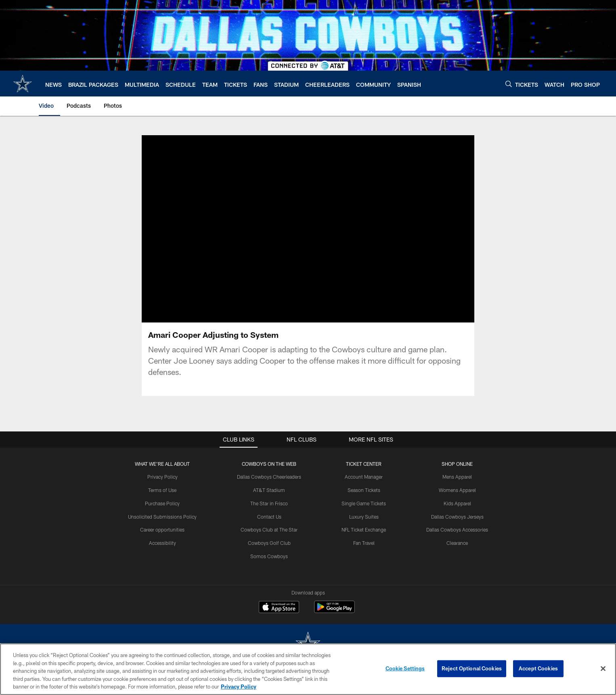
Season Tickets (364, 490)
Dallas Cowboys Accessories (457, 530)
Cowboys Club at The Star (269, 530)
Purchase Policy (162, 503)
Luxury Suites (364, 517)
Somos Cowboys (269, 556)
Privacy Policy (162, 477)
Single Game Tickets (364, 503)
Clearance (457, 543)
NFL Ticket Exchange (364, 530)
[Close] (603, 669)
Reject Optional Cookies (472, 668)
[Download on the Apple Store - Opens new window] (279, 608)
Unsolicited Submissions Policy (162, 517)
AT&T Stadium (269, 490)
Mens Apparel (457, 477)
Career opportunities (162, 530)
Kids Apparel (457, 503)
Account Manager (364, 477)
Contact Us (269, 517)
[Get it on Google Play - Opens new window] (334, 611)
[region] (308, 669)
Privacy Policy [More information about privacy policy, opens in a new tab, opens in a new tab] (239, 687)
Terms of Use (162, 490)
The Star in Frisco (269, 503)
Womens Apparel (457, 490)
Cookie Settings (405, 668)
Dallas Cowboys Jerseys (457, 517)
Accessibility (162, 543)
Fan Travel (364, 543)
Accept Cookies (538, 668)
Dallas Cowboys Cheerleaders (269, 477)
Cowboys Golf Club (269, 543)
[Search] (509, 84)
